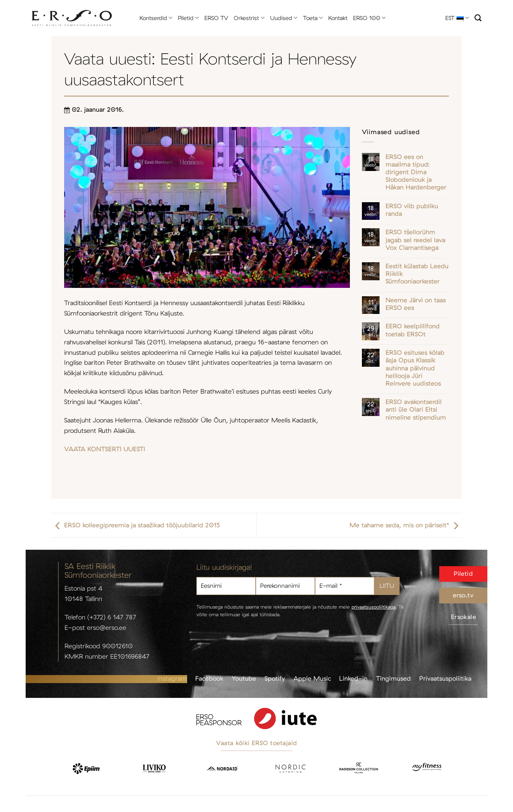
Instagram (172, 678)
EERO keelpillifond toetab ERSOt (413, 330)
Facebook (209, 678)
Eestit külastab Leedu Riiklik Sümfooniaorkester (417, 274)
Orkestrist (249, 18)
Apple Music (312, 678)
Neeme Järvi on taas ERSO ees (416, 304)
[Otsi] (478, 18)
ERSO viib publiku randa (412, 210)
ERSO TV (216, 18)
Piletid (188, 18)
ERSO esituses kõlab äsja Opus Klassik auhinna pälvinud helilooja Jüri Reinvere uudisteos (415, 368)
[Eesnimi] (226, 586)
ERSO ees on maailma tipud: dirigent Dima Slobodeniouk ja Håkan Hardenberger (416, 172)
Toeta (313, 18)
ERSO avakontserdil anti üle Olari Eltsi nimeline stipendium (416, 409)
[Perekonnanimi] (285, 586)
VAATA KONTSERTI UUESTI (105, 449)
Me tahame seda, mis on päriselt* (406, 525)
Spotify (275, 678)
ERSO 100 (369, 18)
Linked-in (353, 678)
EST (457, 18)
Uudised (284, 18)
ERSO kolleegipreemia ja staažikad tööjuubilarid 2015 (136, 525)
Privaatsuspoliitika (445, 678)
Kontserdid (156, 18)
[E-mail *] (345, 586)
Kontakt (338, 18)
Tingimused (393, 678)
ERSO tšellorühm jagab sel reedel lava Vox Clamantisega (415, 240)
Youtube (244, 678)
